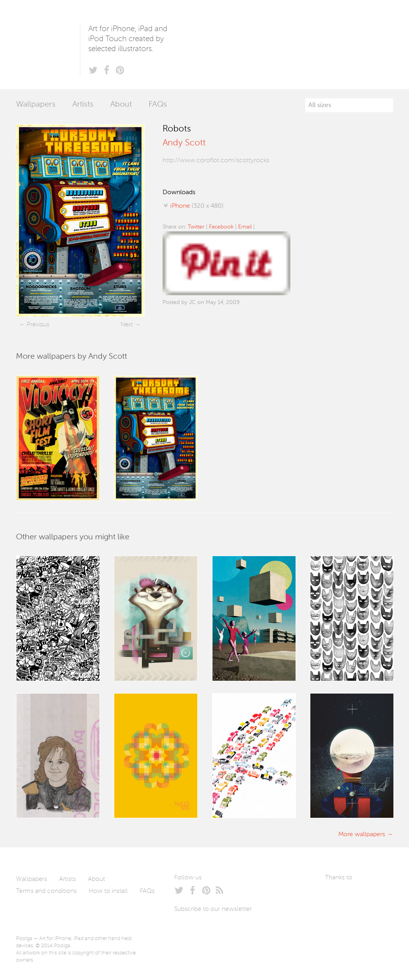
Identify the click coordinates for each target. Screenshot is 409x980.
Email (245, 227)
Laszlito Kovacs (339, 896)
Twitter (196, 227)
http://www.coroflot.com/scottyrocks (216, 161)
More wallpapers (362, 835)
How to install (108, 891)
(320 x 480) (197, 206)
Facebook (221, 227)
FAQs (158, 105)
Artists (83, 105)
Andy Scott (184, 143)
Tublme (344, 920)
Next (127, 325)
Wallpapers (36, 105)
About (121, 105)
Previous (38, 325)
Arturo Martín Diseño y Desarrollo (367, 896)
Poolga (48, 45)
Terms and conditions (46, 891)
